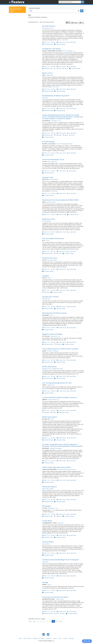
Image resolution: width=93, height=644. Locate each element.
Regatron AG (50, 75)
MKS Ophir (45, 98)
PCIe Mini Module (48, 142)
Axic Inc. (52, 315)
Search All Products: (35, 8)
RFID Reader (46, 506)
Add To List (47, 42)
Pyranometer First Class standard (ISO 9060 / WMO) (60, 200)
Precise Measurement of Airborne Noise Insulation (60, 349)
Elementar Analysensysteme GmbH (67, 469)
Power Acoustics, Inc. (54, 400)
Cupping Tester (48, 177)
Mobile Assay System (50, 417)
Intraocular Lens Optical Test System (55, 597)
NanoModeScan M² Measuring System (56, 96)
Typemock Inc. (51, 385)
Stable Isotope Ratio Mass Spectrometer (57, 467)
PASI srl (49, 278)
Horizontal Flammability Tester (54, 159)
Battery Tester (47, 73)
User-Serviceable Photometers (53, 238)
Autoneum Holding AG (53, 351)
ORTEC (52, 419)
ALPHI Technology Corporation (65, 144)
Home (20, 638)
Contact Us (49, 638)
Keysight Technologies (56, 448)
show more (65, 40)
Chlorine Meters (48, 542)
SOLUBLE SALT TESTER (50, 297)
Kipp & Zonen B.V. (51, 202)
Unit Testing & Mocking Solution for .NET (57, 383)
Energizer (46, 276)
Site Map (71, 638)
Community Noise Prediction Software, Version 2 (60, 397)
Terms (60, 638)
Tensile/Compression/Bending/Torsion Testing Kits (61, 560)
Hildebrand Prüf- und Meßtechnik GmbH (53, 369)
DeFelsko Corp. (46, 299)
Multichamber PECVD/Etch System (54, 313)
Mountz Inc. (61, 523)
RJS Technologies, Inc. (69, 51)
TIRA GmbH (45, 562)
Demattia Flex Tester (50, 258)
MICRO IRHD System (49, 367)
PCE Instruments (54, 179)
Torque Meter (47, 521)
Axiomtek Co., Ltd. (56, 121)
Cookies (65, 638)
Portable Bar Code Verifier (51, 49)
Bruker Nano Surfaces (48, 489)
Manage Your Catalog (38, 638)
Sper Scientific (46, 544)
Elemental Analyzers (49, 487)
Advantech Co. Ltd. (55, 336)
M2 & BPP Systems (49, 26)
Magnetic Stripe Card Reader (52, 334)
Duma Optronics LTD (48, 28)
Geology (45, 582)
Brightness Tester (49, 219)
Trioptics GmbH (60, 599)
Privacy (55, 638)
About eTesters (27, 638)
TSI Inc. (48, 241)
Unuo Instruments (52, 162)
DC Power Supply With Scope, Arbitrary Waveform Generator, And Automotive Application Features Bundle (62, 445)
